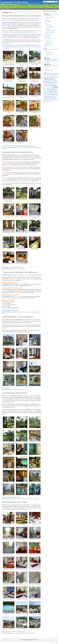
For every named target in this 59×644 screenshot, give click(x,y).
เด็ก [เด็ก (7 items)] (53, 98)
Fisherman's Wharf (7, 146)
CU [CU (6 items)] (47, 76)
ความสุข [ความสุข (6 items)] (50, 77)
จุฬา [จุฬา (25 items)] (54, 79)
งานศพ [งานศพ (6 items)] (57, 77)
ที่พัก (9, 311)
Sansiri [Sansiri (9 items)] (50, 76)
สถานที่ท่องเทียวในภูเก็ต (50, 31)
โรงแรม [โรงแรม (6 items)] (51, 101)
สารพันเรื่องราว (48, 37)
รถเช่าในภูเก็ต (49, 25)
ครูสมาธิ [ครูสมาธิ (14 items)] (46, 77)
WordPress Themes (54, 643)
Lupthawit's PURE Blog (14, 2)
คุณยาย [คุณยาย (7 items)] (54, 78)
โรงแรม (34, 146)
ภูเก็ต (23, 146)
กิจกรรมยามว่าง (48, 16)
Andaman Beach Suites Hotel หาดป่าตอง (15, 502)
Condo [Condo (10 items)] (45, 74)
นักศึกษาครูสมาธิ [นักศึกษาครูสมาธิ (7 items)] (47, 86)
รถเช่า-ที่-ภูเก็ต (48, 62)
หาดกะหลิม (15, 267)
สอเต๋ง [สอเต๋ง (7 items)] (55, 95)
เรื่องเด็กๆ (47, 46)
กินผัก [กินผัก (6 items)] (53, 76)
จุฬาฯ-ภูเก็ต (47, 19)
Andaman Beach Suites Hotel (9, 632)
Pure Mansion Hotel (50, 54)
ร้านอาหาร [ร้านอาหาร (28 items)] (50, 90)
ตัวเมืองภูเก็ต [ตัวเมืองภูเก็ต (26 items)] (48, 82)
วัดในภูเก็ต (48, 29)
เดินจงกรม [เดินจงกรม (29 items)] (48, 98)
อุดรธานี (5, 388)
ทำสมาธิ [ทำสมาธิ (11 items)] (48, 84)
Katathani (12, 146)
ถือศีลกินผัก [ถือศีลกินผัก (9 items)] (55, 83)
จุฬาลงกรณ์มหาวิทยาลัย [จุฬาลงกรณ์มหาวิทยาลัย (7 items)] (49, 81)
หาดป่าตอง (19, 267)
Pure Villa (48, 56)
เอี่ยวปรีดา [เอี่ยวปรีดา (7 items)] (55, 100)
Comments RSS (53, 11)
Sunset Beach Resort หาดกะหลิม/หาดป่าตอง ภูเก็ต (18, 152)
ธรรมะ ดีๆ (48, 40)
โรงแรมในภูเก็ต (8, 269)
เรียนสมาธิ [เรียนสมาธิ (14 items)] (47, 100)
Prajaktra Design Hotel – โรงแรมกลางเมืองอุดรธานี (18, 317)
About (7, 9)
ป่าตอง (10, 497)
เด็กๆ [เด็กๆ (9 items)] (55, 98)
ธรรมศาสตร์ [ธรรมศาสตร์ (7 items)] (53, 84)
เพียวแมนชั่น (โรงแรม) (49, 70)
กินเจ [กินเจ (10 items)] (55, 76)
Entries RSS (47, 11)
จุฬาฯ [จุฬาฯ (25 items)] (55, 81)
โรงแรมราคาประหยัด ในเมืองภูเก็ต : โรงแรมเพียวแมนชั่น (19, 272)
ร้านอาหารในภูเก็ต (8, 147)
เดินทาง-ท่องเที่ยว (6, 390)
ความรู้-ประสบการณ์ (49, 18)
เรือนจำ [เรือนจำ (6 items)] (51, 100)
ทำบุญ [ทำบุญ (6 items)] (45, 84)
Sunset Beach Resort (7, 267)
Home (2, 9)
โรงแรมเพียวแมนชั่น (6, 275)
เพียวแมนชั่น (14, 311)
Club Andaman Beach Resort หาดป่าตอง (15, 393)
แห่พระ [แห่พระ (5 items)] (48, 101)
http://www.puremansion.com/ (12, 308)
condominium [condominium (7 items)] (50, 74)
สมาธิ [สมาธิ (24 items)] (51, 95)
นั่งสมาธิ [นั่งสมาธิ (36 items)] (54, 86)
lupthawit (13, 147)
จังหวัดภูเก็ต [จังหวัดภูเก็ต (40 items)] (48, 79)
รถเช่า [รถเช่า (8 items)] (45, 90)
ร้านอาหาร (26, 146)
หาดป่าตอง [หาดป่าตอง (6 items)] (54, 96)
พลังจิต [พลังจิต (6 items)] (48, 88)
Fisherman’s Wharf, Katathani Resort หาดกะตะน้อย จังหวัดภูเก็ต (22, 16)
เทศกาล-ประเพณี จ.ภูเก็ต (51, 33)
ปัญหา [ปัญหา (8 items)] (45, 88)
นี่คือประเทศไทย (48, 21)
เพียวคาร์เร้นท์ (47, 66)
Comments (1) (22, 269)
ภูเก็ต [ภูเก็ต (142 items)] (55, 88)
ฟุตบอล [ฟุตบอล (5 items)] (51, 88)
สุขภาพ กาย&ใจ (48, 39)
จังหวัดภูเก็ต (20, 146)
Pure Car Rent (49, 52)
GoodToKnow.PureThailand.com (51, 60)
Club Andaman (6, 497)
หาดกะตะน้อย (30, 146)
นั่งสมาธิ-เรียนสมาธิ (50, 42)
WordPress (36, 640)
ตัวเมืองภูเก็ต (6, 311)
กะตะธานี (16, 146)
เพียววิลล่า (47, 68)
